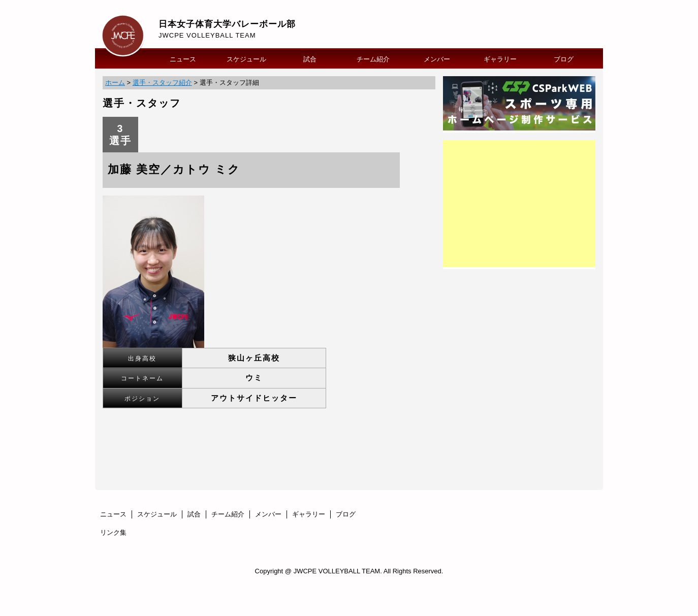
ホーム (115, 83)
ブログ (564, 59)
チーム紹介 (373, 59)
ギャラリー (500, 59)
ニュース (183, 59)
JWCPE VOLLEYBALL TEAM (207, 35)
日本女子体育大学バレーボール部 (227, 24)
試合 (310, 59)
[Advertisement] (519, 204)
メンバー (437, 59)
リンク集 (113, 532)
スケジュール (246, 59)
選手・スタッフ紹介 (162, 83)
